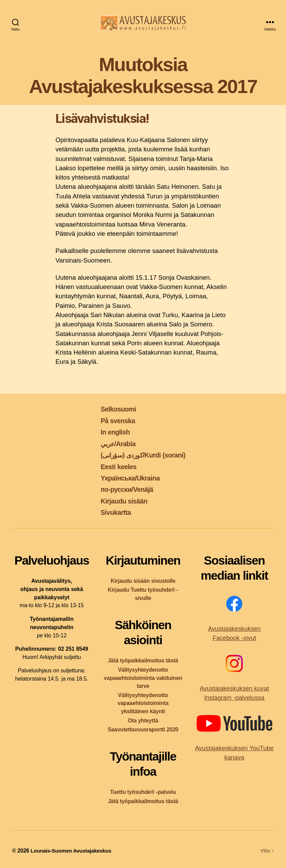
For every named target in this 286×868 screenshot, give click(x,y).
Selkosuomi (116, 409)
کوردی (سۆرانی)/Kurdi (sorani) (143, 455)
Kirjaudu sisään (122, 501)
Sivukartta (113, 512)
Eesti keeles (116, 467)
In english (112, 432)
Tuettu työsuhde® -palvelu (143, 792)
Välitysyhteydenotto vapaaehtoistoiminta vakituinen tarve (143, 678)
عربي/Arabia (116, 444)
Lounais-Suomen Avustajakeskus (72, 851)
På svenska (115, 421)
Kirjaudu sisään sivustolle (143, 581)
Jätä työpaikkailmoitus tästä (143, 661)
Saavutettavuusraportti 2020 (143, 730)
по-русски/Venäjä (125, 489)
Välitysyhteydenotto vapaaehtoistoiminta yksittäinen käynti (143, 703)
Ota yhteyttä (143, 721)
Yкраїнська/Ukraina (129, 478)
